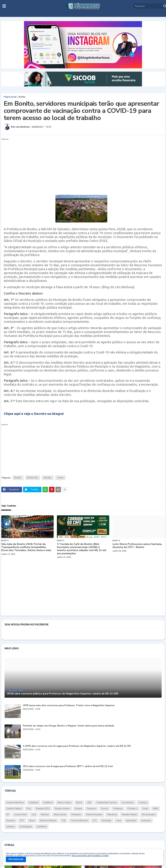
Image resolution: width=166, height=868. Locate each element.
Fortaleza (118, 809)
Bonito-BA (32, 478)
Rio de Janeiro (149, 815)
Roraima (11, 821)
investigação (26, 827)
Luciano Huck (20, 815)
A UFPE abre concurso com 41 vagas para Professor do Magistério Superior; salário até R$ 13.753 (77, 746)
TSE (63, 821)
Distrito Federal (14, 809)
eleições (11, 827)
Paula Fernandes (94, 815)
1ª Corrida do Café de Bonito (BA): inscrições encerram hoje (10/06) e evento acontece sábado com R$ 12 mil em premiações (82, 549)
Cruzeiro (143, 803)
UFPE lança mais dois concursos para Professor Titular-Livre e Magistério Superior (69, 706)
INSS (156, 809)
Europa (78, 809)
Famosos (92, 809)
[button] (4, 6)
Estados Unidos (62, 809)
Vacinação (106, 821)
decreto (47, 478)
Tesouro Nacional (79, 821)
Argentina (33, 803)
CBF (89, 803)
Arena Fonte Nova (15, 803)
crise (119, 821)
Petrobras (112, 815)
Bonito (22, 97)
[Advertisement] (80, 164)
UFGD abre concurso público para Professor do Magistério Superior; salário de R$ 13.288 (63, 694)
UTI (95, 821)
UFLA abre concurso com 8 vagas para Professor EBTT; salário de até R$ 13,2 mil (68, 766)
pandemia (42, 827)
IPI (8, 815)
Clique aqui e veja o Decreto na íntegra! (34, 414)
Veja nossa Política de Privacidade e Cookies (90, 856)
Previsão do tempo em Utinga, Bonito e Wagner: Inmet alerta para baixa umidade (68, 726)
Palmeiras (76, 815)
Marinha (45, 815)
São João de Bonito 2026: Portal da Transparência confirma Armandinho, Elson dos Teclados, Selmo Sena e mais (26, 547)
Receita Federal (129, 815)
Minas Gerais (60, 815)
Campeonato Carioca (107, 803)
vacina (60, 478)
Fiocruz (105, 809)
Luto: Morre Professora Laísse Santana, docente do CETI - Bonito (137, 546)
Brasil (79, 803)
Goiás (145, 809)
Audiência (48, 803)
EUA (29, 809)
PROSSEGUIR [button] (16, 859)
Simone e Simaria (48, 821)
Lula (34, 815)
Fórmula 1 (132, 809)
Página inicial (10, 97)
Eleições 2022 (43, 809)
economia (146, 821)
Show (32, 821)
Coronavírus (128, 803)
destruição (131, 821)
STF (22, 821)
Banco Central (64, 803)
